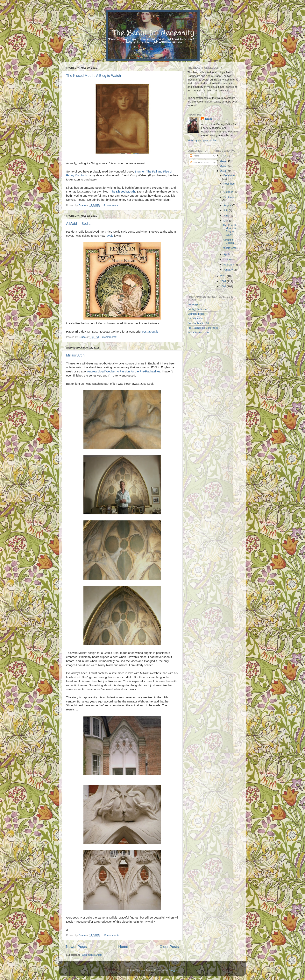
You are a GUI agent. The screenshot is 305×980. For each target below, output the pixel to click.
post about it (150, 332)
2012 (223, 166)
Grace (209, 119)
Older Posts (169, 947)
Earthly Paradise (197, 309)
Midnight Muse (196, 314)
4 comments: (112, 205)
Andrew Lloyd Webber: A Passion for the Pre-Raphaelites (124, 371)
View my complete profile (202, 140)
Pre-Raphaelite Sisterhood (203, 328)
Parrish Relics (196, 318)
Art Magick (194, 304)
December (230, 175)
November (230, 184)
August (228, 205)
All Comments (199, 162)
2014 (223, 155)
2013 (223, 161)
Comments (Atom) (93, 955)
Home (123, 947)
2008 (223, 286)
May (226, 221)
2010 (223, 276)
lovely (110, 236)
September (230, 197)
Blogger (173, 970)
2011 (223, 171)
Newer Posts (76, 947)
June (227, 216)
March (227, 260)
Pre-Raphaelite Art (198, 323)
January (229, 270)
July (226, 210)
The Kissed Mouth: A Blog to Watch (93, 76)
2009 (223, 281)
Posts (195, 156)
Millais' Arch (75, 355)
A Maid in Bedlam (80, 224)
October (229, 192)
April (227, 254)
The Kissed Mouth (198, 332)
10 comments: (112, 935)
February (229, 265)
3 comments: (110, 337)
